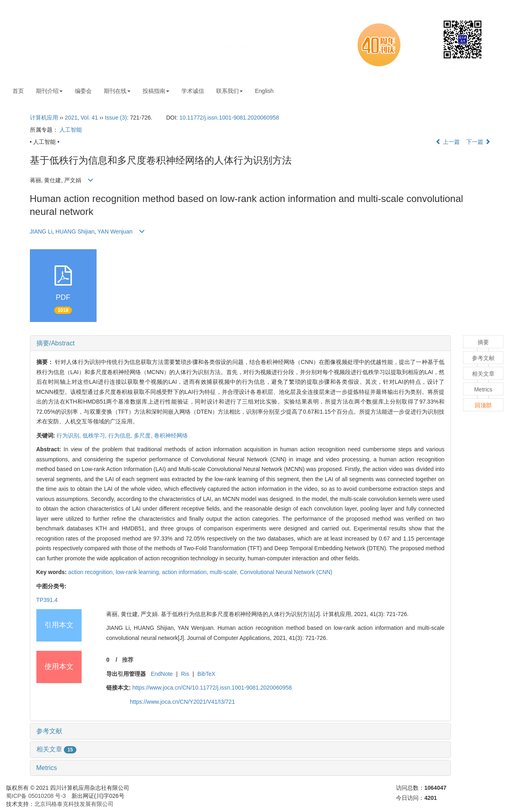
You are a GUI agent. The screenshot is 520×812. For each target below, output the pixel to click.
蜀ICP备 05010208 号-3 (36, 796)
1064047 (435, 788)
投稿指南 (156, 91)
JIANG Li (41, 231)
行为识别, (69, 435)
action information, (186, 572)
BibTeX (206, 674)
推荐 (128, 660)
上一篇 (448, 142)
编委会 (83, 91)
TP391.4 (47, 600)
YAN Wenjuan (115, 231)
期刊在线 (117, 91)
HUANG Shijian (75, 231)
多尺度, (144, 435)
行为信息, (121, 435)
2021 (71, 118)
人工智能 (71, 130)
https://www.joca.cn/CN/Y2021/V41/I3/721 (182, 702)
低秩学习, (95, 435)
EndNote (162, 674)
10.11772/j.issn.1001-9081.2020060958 (229, 118)
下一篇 (478, 142)
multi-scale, (225, 572)
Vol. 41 (89, 118)
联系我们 (229, 91)
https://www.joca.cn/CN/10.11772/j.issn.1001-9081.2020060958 (212, 688)
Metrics (47, 768)
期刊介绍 (49, 91)
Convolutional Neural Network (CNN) (286, 572)
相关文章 (57, 749)
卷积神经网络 (171, 435)
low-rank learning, (139, 572)
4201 (431, 798)
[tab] (241, 343)
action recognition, (92, 572)
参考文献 (49, 731)
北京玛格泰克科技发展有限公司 (74, 804)
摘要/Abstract (56, 343)
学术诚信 (193, 91)
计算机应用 (44, 118)
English (264, 91)
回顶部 (483, 405)
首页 (18, 91)
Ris (185, 674)
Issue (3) (116, 118)
